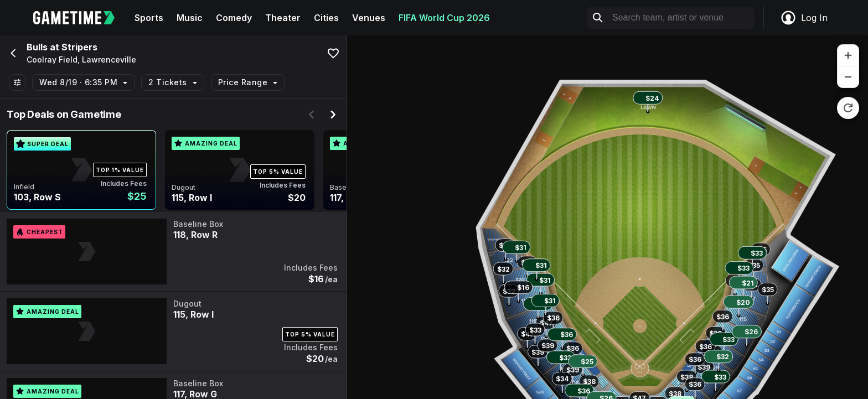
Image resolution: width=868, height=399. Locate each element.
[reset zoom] (848, 108)
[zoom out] (848, 77)
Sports (149, 18)
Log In (804, 18)
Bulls (37, 47)
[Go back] (12, 53)
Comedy (234, 18)
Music (190, 18)
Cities (326, 18)
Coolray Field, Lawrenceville (81, 60)
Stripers (79, 47)
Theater (283, 18)
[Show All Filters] (17, 82)
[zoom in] (848, 56)
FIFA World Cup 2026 (444, 18)
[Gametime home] (81, 18)
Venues (369, 18)
